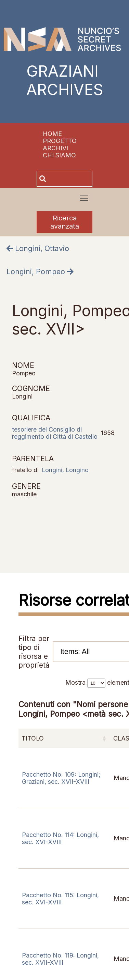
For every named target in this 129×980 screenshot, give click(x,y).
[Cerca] (70, 179)
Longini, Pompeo (40, 271)
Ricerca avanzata (65, 222)
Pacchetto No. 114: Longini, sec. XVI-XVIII (60, 838)
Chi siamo (59, 155)
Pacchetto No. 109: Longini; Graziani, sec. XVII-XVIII (61, 778)
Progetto (60, 141)
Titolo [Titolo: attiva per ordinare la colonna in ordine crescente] (33, 738)
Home (52, 134)
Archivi (55, 148)
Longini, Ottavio (38, 248)
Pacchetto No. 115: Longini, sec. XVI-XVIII (60, 899)
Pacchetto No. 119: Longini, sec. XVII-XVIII (60, 959)
